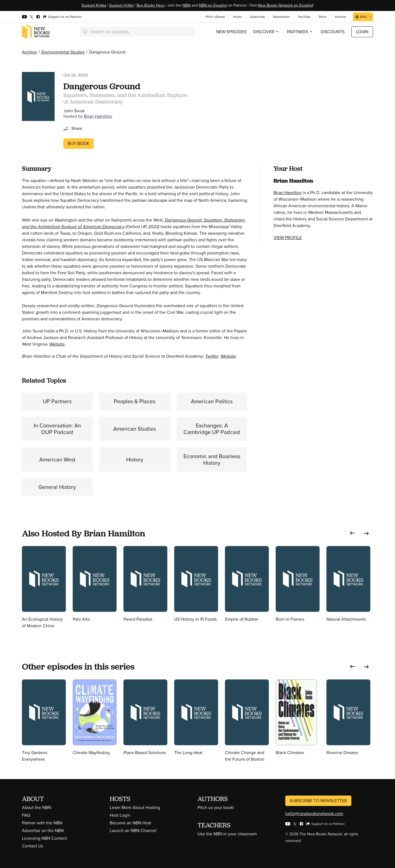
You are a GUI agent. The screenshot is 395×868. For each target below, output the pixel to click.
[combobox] (137, 32)
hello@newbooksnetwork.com (314, 814)
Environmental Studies (63, 52)
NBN (186, 5)
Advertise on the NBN (43, 831)
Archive (29, 52)
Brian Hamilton (98, 116)
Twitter (212, 356)
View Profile (288, 238)
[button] (352, 533)
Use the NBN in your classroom (227, 834)
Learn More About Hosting (135, 807)
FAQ (26, 815)
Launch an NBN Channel (133, 831)
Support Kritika (94, 5)
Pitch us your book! (216, 807)
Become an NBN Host (130, 823)
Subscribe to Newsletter (318, 801)
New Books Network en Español (285, 5)
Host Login (120, 815)
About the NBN (36, 807)
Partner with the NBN (42, 823)
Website (57, 344)
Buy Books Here (151, 5)
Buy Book (79, 143)
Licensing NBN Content (44, 838)
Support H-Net (121, 5)
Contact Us (33, 846)
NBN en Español (213, 5)
